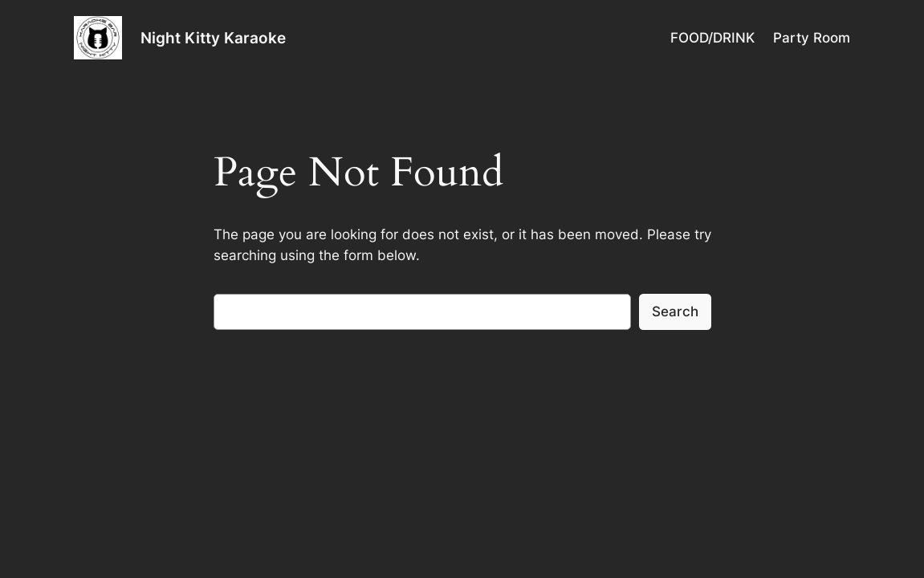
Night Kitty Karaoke (213, 38)
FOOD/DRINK (712, 38)
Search (675, 311)
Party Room (812, 38)
